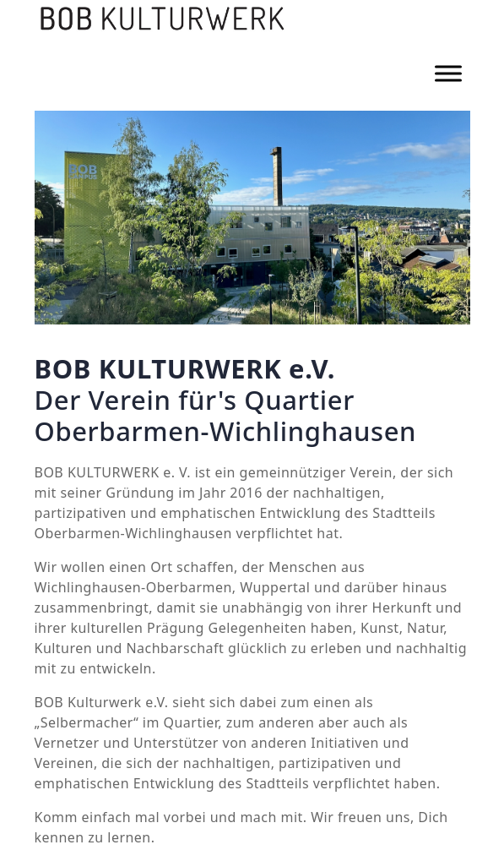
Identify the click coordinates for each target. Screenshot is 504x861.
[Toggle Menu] (448, 73)
